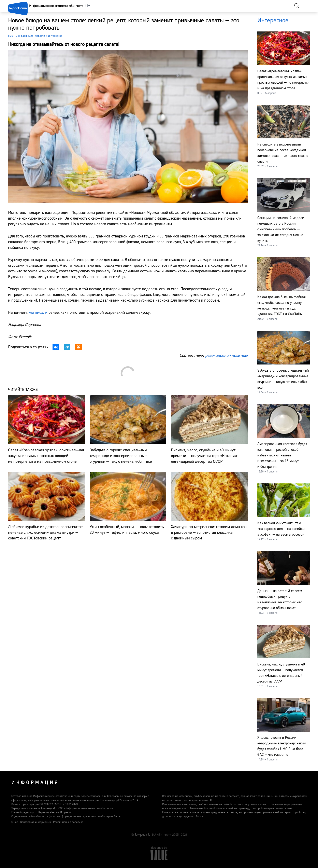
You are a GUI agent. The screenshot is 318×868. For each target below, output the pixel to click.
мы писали (38, 312)
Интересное (55, 36)
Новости (40, 36)
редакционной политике (226, 355)
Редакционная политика (68, 822)
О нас (15, 822)
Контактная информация (35, 822)
